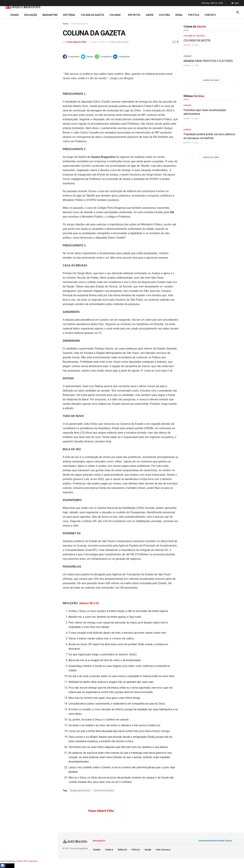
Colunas (115, 15)
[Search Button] (50, 203)
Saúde (7, 165)
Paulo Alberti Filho (77, 42)
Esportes (8, 139)
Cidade (7, 106)
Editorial (8, 119)
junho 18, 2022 (98, 42)
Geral (6, 171)
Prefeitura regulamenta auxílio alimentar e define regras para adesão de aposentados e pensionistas (29, 53)
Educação (9, 113)
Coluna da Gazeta (13, 126)
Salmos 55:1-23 (89, 603)
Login (235, 3)
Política (8, 158)
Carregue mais (29, 80)
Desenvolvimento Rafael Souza (215, 841)
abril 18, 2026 (191, 45)
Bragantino (10, 132)
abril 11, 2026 (191, 66)
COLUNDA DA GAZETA (197, 40)
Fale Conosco (11, 178)
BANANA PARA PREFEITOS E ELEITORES (208, 61)
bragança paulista (80, 791)
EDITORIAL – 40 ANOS (18, 70)
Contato (210, 15)
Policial (8, 152)
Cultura (8, 145)
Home (65, 24)
